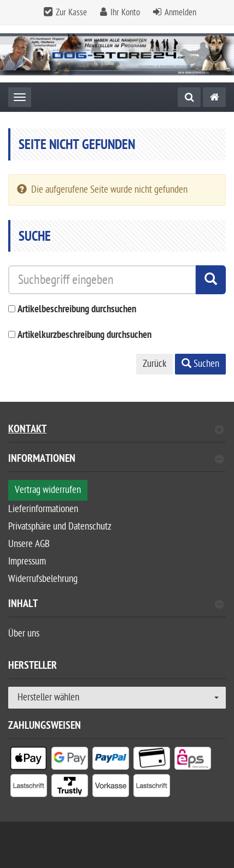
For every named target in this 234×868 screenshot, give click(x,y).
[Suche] (189, 97)
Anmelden (180, 13)
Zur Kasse (71, 13)
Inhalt (116, 605)
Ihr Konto (125, 13)
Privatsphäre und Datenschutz (60, 527)
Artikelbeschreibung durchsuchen (77, 310)
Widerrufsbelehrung (43, 579)
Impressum (27, 561)
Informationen (116, 460)
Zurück (154, 364)
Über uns (24, 634)
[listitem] (29, 760)
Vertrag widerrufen (48, 490)
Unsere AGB (29, 544)
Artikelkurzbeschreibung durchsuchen (84, 335)
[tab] (117, 463)
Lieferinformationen (43, 509)
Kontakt (116, 430)
